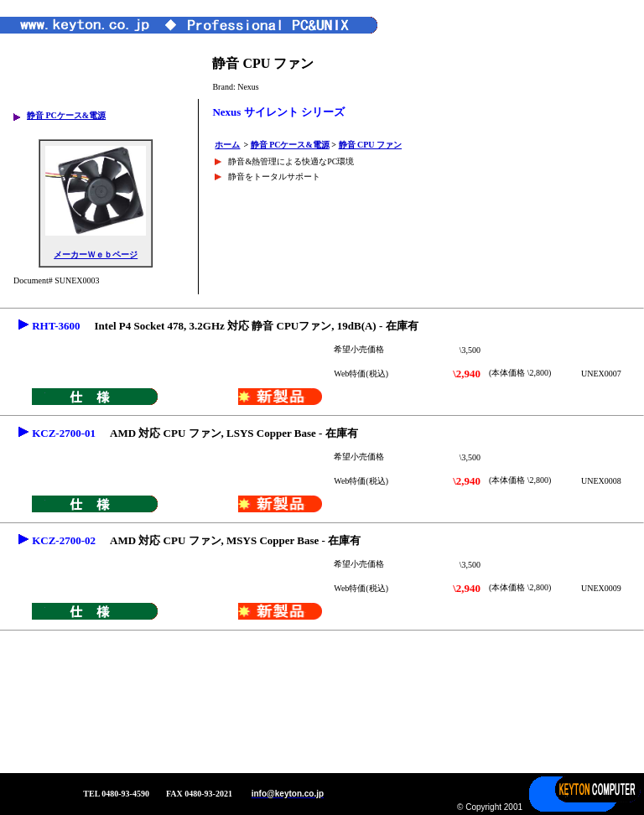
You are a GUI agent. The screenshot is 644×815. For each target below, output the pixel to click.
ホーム (227, 145)
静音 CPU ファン (371, 145)
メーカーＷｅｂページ (96, 254)
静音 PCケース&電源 (66, 115)
